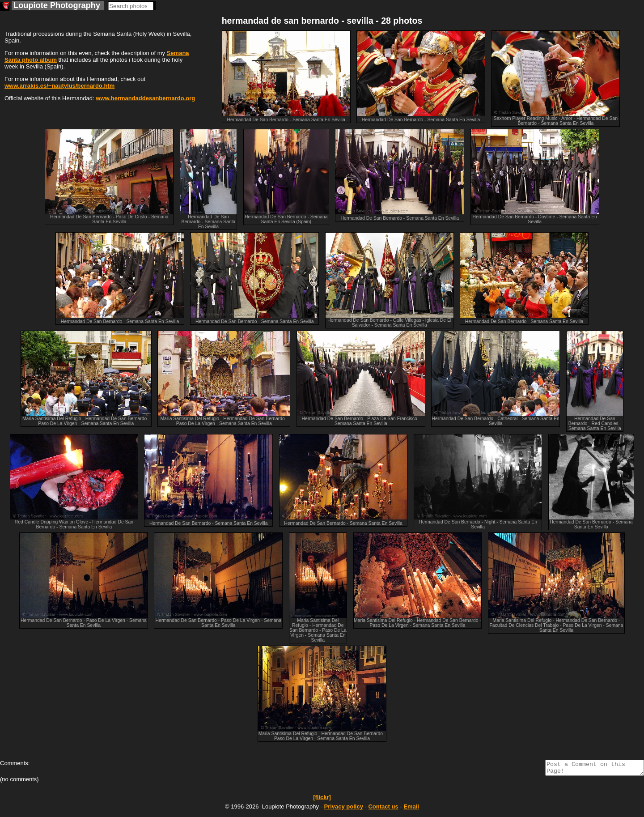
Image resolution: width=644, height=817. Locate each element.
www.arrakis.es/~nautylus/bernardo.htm (59, 86)
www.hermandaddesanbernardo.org (145, 98)
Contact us (383, 809)
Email (411, 809)
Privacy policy (343, 809)
